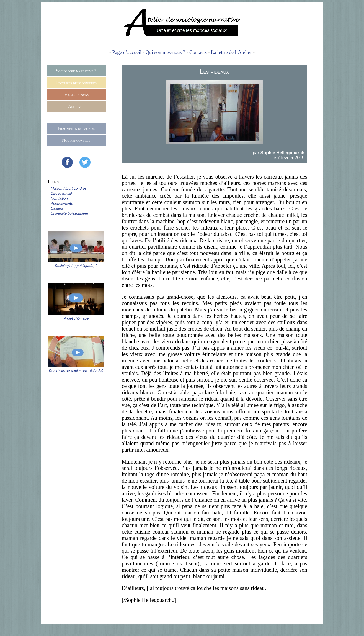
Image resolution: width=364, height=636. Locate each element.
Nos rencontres (76, 140)
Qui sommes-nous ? (165, 52)
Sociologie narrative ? (76, 71)
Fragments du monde (76, 128)
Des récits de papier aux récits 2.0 (76, 371)
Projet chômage (76, 318)
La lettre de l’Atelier (231, 52)
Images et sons (76, 95)
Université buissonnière (69, 213)
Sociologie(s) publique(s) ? (76, 266)
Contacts (198, 52)
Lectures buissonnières (76, 83)
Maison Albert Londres (69, 188)
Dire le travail (61, 193)
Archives (76, 106)
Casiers (57, 208)
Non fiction (59, 198)
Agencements (62, 203)
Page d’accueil (127, 52)
